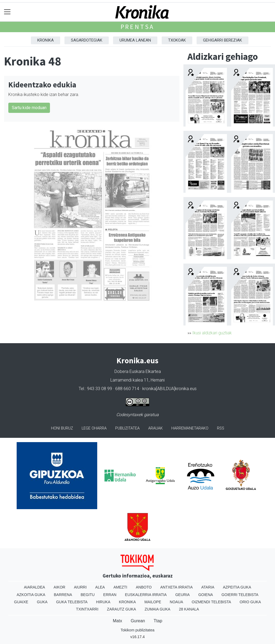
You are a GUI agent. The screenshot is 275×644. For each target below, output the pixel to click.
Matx (117, 621)
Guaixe (21, 602)
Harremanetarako (190, 428)
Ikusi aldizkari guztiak (212, 333)
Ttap (158, 621)
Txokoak (177, 40)
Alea (100, 587)
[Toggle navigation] (7, 12)
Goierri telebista (240, 595)
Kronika (46, 40)
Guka (42, 602)
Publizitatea (127, 428)
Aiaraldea (35, 587)
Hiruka (103, 602)
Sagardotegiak (87, 40)
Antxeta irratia (177, 587)
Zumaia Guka (157, 609)
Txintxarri (87, 609)
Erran (110, 595)
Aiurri (80, 587)
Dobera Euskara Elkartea (138, 371)
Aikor (60, 587)
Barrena (63, 595)
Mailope (153, 602)
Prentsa (138, 27)
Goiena (205, 595)
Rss (221, 428)
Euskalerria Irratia (146, 595)
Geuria (183, 595)
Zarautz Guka (121, 609)
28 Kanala (189, 609)
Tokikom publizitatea (137, 630)
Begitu (88, 595)
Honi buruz (62, 428)
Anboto (144, 587)
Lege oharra (94, 428)
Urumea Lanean (135, 40)
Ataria (208, 587)
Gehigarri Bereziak (222, 40)
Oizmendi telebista (211, 602)
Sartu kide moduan (29, 108)
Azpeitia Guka (237, 587)
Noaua (176, 602)
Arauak (155, 428)
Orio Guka (250, 602)
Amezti (120, 587)
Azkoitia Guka (31, 595)
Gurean (138, 621)
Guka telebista (72, 602)
